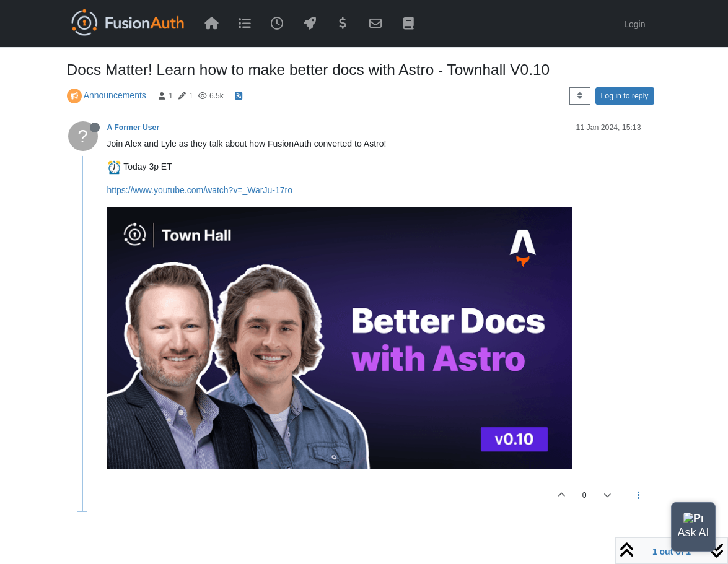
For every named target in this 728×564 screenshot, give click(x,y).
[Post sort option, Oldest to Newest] (580, 96)
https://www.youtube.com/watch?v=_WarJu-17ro (200, 190)
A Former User (134, 128)
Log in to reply (625, 96)
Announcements (115, 95)
